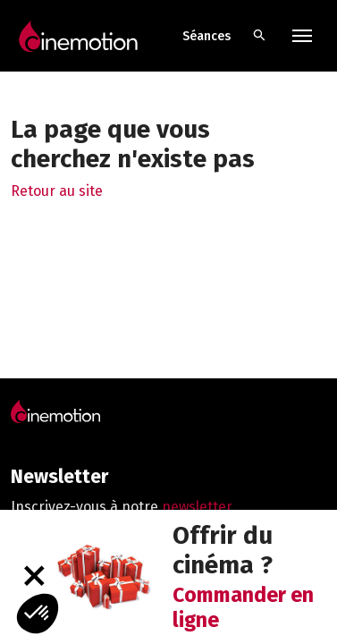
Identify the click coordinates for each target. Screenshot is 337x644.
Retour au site (57, 191)
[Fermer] (34, 576)
